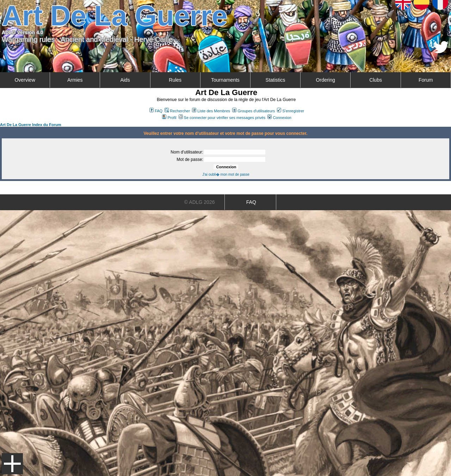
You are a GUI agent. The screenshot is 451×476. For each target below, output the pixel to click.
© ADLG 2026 (200, 202)
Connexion (279, 118)
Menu (12, 464)
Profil (169, 118)
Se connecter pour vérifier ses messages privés (222, 118)
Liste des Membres (211, 111)
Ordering (326, 80)
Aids (125, 80)
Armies (75, 80)
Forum (426, 80)
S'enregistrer (291, 111)
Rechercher (177, 111)
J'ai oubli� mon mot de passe (226, 174)
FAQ (156, 111)
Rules (175, 80)
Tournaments (225, 80)
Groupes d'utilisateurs (254, 111)
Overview (25, 80)
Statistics (276, 80)
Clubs (376, 80)
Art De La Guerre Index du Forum (31, 125)
